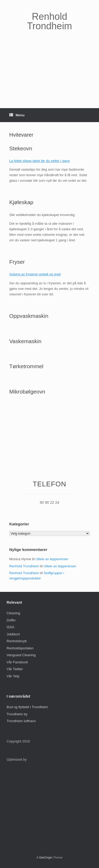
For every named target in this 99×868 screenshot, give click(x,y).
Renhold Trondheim (24, 566)
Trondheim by (17, 714)
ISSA (11, 627)
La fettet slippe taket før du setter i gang (39, 161)
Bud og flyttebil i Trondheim (27, 707)
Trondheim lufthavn (21, 721)
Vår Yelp (13, 676)
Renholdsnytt (17, 641)
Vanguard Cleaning (21, 655)
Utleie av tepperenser (52, 559)
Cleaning (13, 613)
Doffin (11, 620)
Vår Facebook (17, 662)
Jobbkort (13, 634)
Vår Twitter (15, 669)
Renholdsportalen (20, 648)
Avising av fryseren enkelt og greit (35, 274)
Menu (17, 115)
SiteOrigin (46, 857)
